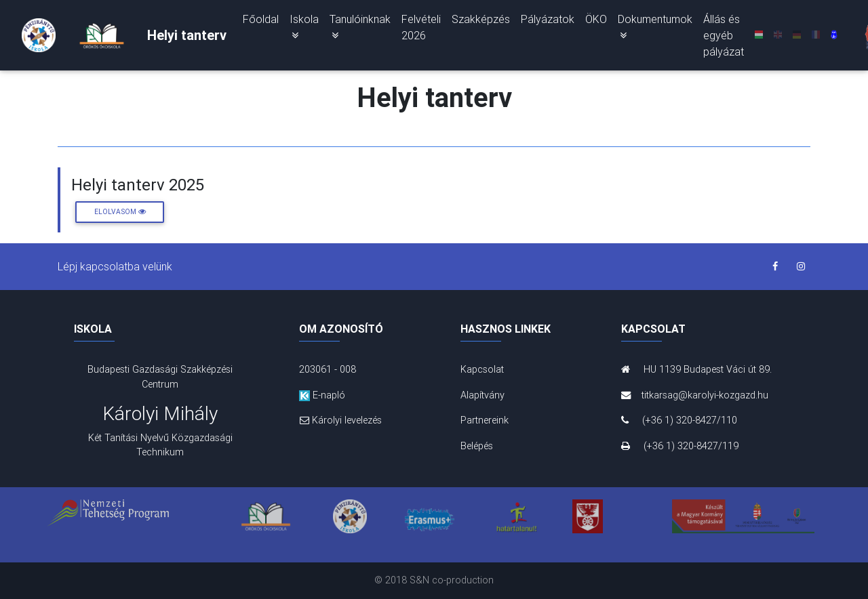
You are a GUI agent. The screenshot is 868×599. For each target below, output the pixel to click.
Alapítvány (482, 395)
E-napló (322, 395)
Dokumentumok (655, 29)
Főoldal (261, 22)
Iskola (304, 29)
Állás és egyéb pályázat (724, 38)
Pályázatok (548, 22)
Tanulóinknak (360, 29)
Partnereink (485, 420)
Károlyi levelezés (340, 420)
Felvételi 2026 (421, 30)
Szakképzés (481, 22)
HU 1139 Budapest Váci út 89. (696, 369)
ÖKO (596, 22)
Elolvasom (120, 212)
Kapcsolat (482, 369)
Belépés (477, 446)
